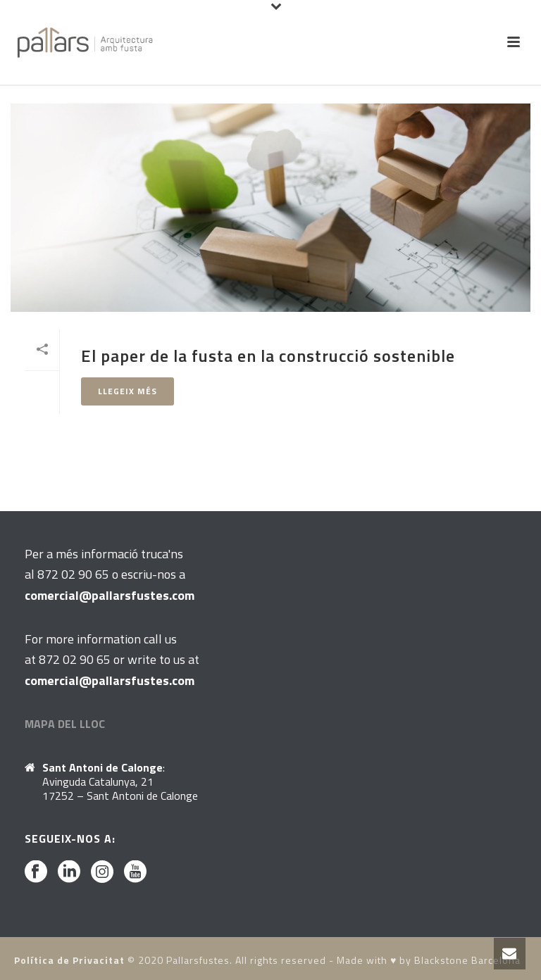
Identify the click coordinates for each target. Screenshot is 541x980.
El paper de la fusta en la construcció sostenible (268, 356)
